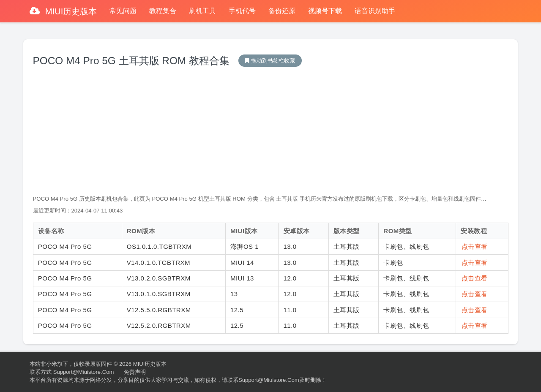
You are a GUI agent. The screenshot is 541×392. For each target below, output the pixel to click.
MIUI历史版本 (70, 11)
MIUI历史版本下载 (270, 61)
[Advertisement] (271, 132)
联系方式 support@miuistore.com (72, 372)
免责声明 (135, 372)
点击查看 (475, 246)
